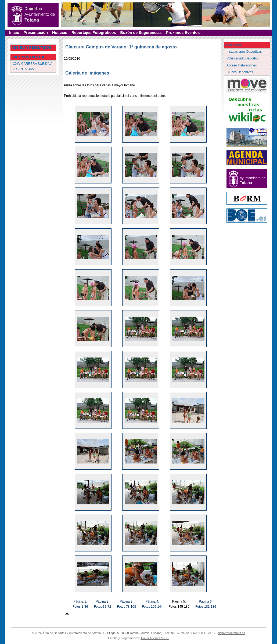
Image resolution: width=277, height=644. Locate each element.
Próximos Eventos (183, 33)
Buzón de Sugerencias (141, 33)
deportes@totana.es (231, 633)
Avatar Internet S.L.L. (155, 638)
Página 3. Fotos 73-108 (126, 604)
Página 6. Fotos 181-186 (206, 604)
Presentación (36, 33)
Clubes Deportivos (240, 72)
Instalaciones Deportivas (245, 52)
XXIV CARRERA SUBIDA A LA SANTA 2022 (32, 66)
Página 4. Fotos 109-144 (152, 604)
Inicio (14, 33)
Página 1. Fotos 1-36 (80, 604)
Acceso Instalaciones (242, 65)
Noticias (60, 33)
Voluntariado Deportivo (243, 58)
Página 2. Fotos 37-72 (102, 604)
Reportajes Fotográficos (94, 33)
